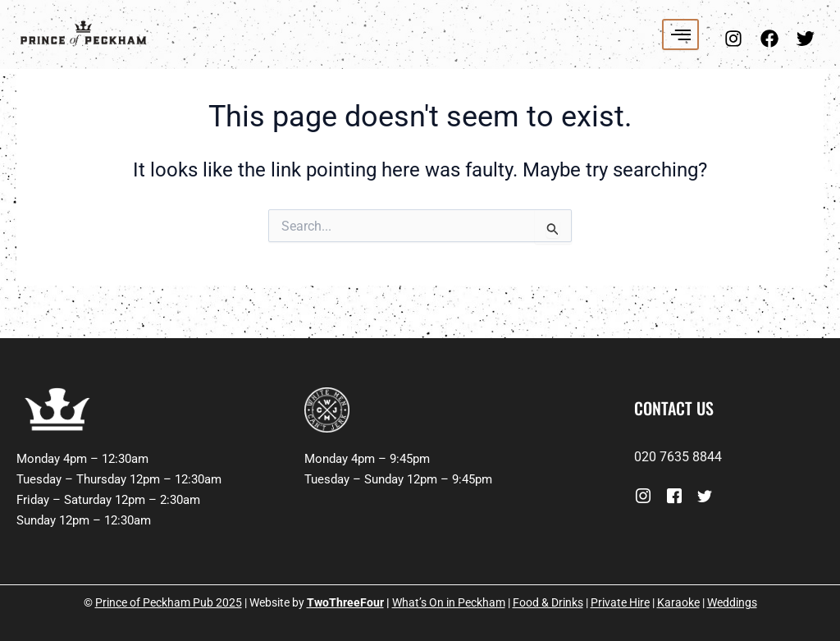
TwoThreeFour (345, 602)
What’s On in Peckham (449, 602)
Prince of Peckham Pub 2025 (169, 602)
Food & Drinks (548, 602)
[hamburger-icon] (680, 34)
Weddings (732, 602)
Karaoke (678, 602)
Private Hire (620, 602)
